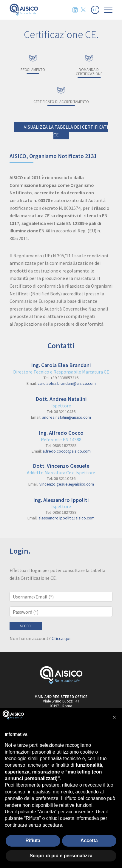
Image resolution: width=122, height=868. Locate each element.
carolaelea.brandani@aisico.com (67, 383)
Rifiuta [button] (33, 841)
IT (95, 10)
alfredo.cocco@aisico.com (67, 451)
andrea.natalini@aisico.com (67, 417)
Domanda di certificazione (89, 65)
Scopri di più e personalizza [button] (61, 856)
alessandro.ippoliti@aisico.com (67, 518)
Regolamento (33, 63)
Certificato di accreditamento (61, 95)
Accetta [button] (89, 841)
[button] (114, 717)
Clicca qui (61, 638)
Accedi (26, 626)
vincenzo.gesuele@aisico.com (67, 484)
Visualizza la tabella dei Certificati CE (66, 131)
